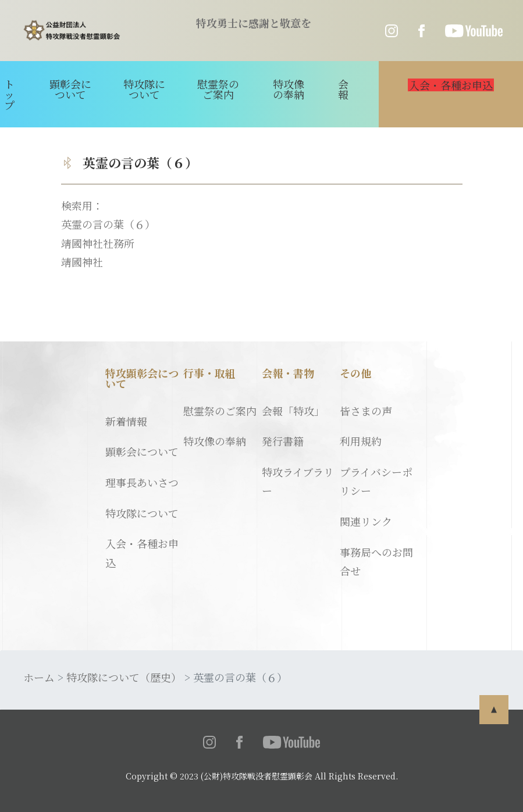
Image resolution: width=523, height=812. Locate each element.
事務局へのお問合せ (376, 561)
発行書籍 (283, 441)
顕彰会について (70, 89)
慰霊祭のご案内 (218, 89)
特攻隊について (144, 89)
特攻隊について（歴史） (124, 677)
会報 (343, 89)
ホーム (39, 677)
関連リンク (366, 521)
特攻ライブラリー (298, 481)
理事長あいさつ (142, 482)
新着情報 (126, 421)
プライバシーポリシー (376, 481)
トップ (9, 94)
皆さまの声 (366, 411)
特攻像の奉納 (289, 89)
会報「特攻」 (293, 411)
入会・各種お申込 (142, 553)
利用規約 (361, 441)
